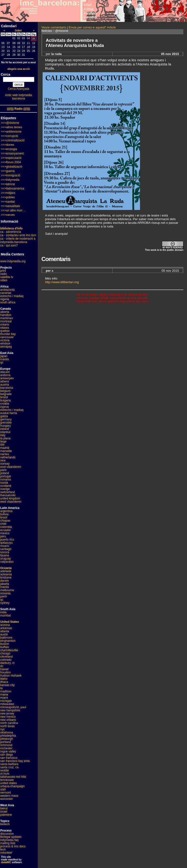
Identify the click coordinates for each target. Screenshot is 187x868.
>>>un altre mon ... (13, 210)
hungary (5, 426)
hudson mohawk (11, 676)
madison (6, 691)
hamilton (6, 315)
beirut (4, 808)
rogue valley (8, 751)
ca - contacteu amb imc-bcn (18, 235)
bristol (4, 397)
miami (4, 698)
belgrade (6, 394)
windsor (5, 344)
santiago (6, 549)
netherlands (8, 457)
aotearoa (6, 574)
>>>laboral (8, 184)
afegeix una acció (19, 69)
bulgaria (5, 400)
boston (5, 644)
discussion (7, 834)
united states (9, 783)
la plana (5, 438)
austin (4, 634)
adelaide (6, 571)
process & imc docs (13, 846)
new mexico (8, 717)
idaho (4, 679)
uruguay (5, 559)
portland (5, 742)
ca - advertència (11, 232)
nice (3, 461)
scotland (6, 486)
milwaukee (7, 704)
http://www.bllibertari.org (62, 282)
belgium (5, 391)
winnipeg (6, 347)
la (1, 688)
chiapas (5, 521)
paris (3, 470)
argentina (6, 511)
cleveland (6, 657)
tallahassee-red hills (13, 777)
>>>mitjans (8, 193)
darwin (5, 581)
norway (5, 464)
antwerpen (7, 378)
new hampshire (10, 710)
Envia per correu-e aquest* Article (92, 27)
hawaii (4, 669)
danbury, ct (7, 663)
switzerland (8, 492)
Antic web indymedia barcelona (19, 97)
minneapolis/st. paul (13, 707)
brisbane (6, 578)
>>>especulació (11, 158)
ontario (5, 325)
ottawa (5, 328)
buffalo (5, 647)
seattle (5, 770)
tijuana (5, 555)
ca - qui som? (9, 245)
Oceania (6, 568)
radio (4, 274)
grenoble (6, 423)
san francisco (9, 758)
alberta (5, 312)
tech (3, 850)
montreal (6, 321)
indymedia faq (9, 840)
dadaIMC (6, 862)
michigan (6, 701)
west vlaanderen (11, 502)
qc (2, 362)
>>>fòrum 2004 (11, 162)
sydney (5, 603)
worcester (7, 799)
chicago (5, 653)
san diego (7, 755)
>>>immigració (11, 175)
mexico (5, 533)
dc (2, 666)
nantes (5, 454)
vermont (5, 793)
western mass (9, 796)
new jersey (7, 714)
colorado (6, 660)
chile (3, 524)
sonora (5, 552)
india (3, 612)
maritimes (7, 318)
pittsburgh (7, 739)
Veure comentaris (54, 27)
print (3, 271)
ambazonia (7, 290)
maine (4, 695)
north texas (7, 726)
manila (5, 359)
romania (5, 479)
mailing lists (8, 843)
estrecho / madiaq (12, 296)
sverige (5, 489)
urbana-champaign (12, 786)
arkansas (6, 628)
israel (4, 812)
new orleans (8, 720)
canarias (6, 293)
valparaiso (7, 562)
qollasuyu (6, 543)
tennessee (7, 780)
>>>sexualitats (10, 206)
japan (4, 356)
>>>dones (8, 145)
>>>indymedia (10, 180)
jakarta (5, 584)
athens (5, 381)
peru (3, 536)
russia (4, 483)
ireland (5, 429)
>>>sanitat (8, 202)
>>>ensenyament (12, 154)
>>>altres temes (11, 127)
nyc (3, 729)
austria (5, 385)
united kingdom (10, 498)
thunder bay (8, 334)
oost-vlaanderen (11, 467)
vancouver (7, 337)
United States (10, 622)
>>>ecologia (9, 149)
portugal (5, 476)
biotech (5, 824)
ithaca (4, 682)
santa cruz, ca (9, 767)
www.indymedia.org (13, 261)
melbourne (7, 590)
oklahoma (7, 732)
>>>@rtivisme (10, 123)
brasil (4, 517)
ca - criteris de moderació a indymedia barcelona (18, 240)
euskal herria (9, 413)
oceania (5, 593)
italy (3, 435)
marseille (6, 451)
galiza (4, 416)
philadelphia (8, 736)
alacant (5, 372)
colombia (6, 527)
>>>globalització (12, 167)
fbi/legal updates (11, 837)
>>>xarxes (8, 215)
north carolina (9, 723)
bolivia (4, 514)
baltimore (6, 638)
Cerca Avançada (19, 89)
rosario (5, 546)
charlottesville (9, 650)
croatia (5, 404)
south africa (8, 302)
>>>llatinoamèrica (13, 189)
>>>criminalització (13, 140)
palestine (6, 815)
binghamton (8, 641)
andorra (5, 375)
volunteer (6, 853)
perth (4, 597)
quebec (5, 331)
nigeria (5, 299)
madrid (5, 448)
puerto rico (7, 540)
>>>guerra (8, 171)
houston (5, 672)
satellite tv (7, 277)
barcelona (7, 388)
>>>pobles (8, 197)
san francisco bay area (15, 761)
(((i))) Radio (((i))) (19, 109)
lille (2, 445)
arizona (5, 625)
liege (3, 442)
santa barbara (9, 764)
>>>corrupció (9, 136)
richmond (6, 745)
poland (5, 473)
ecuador (5, 530)
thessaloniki (8, 495)
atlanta (5, 631)
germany (6, 419)
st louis (5, 774)
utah (3, 789)
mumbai (5, 615)
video (4, 280)
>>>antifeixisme (11, 132)
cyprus (5, 407)
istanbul (5, 432)
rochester (6, 748)
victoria (5, 340)
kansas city (7, 685)
